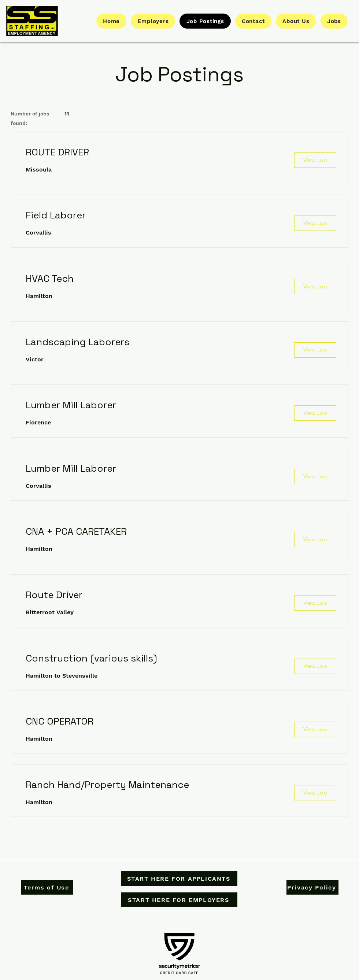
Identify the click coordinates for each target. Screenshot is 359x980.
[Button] (32, 21)
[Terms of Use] (47, 887)
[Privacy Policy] (312, 887)
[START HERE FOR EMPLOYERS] (179, 900)
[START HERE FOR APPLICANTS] (179, 878)
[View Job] (315, 160)
